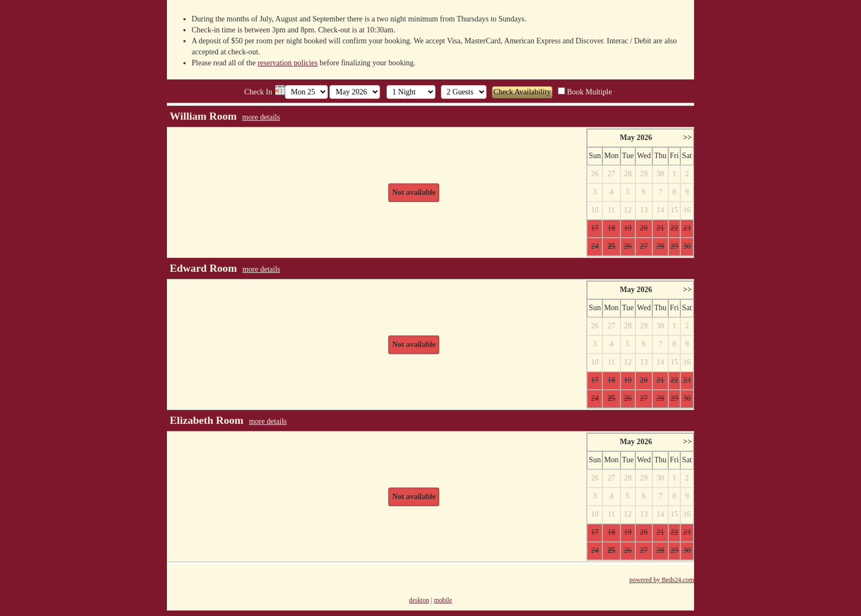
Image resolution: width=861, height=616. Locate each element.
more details (261, 117)
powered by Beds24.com (662, 580)
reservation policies (287, 63)
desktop (419, 600)
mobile (443, 600)
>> (687, 138)
